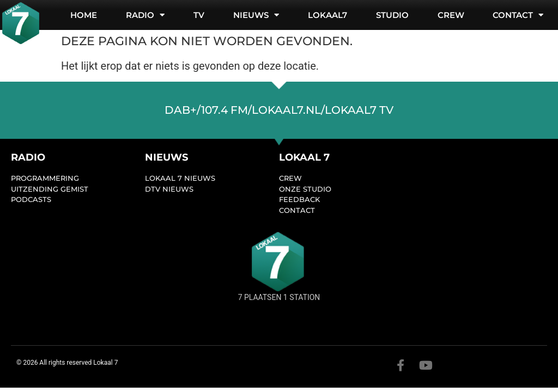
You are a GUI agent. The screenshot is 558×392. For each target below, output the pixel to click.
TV (199, 15)
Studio (392, 15)
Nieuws (256, 15)
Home (84, 15)
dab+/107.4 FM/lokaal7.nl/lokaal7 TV (279, 110)
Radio (145, 15)
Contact (518, 15)
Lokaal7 (327, 15)
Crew (451, 15)
